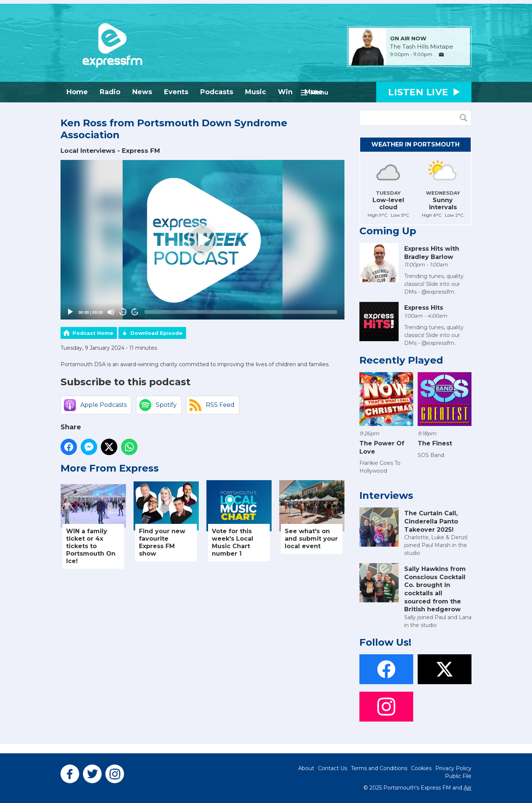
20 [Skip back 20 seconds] (123, 312)
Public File (458, 776)
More (314, 92)
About (306, 768)
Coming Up (388, 231)
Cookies (421, 768)
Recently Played (401, 360)
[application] (202, 240)
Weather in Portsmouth (415, 144)
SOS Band (431, 455)
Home (77, 92)
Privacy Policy (453, 768)
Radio (110, 92)
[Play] (70, 312)
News (142, 92)
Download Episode (156, 333)
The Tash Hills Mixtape (422, 47)
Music (256, 92)
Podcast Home (93, 333)
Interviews (386, 495)
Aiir (468, 788)
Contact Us (332, 768)
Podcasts (217, 92)
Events (176, 92)
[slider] (241, 312)
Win (285, 92)
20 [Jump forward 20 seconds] (135, 312)
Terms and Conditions (379, 768)
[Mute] (111, 312)
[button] (202, 240)
